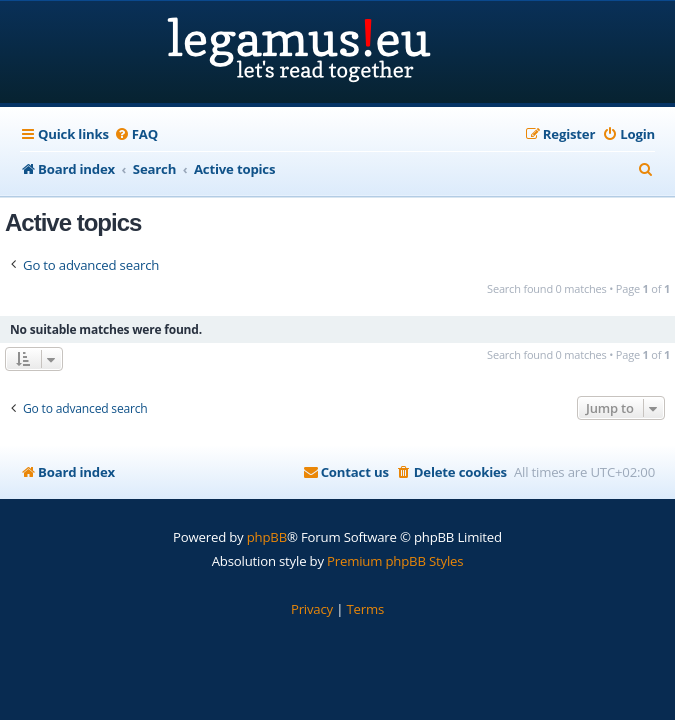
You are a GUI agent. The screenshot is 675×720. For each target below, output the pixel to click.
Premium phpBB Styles (395, 561)
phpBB (267, 537)
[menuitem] (136, 134)
